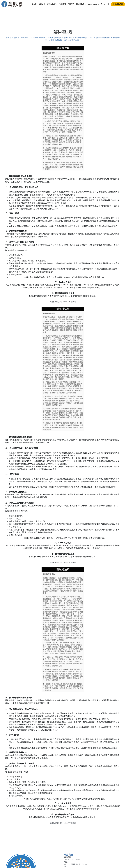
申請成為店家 (118, 4)
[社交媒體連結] (101, 4)
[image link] (12, 4)
